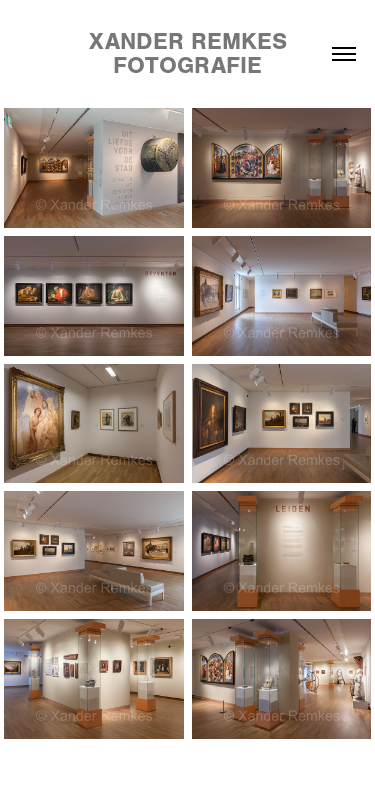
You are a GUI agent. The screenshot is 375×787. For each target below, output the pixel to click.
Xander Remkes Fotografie (191, 53)
